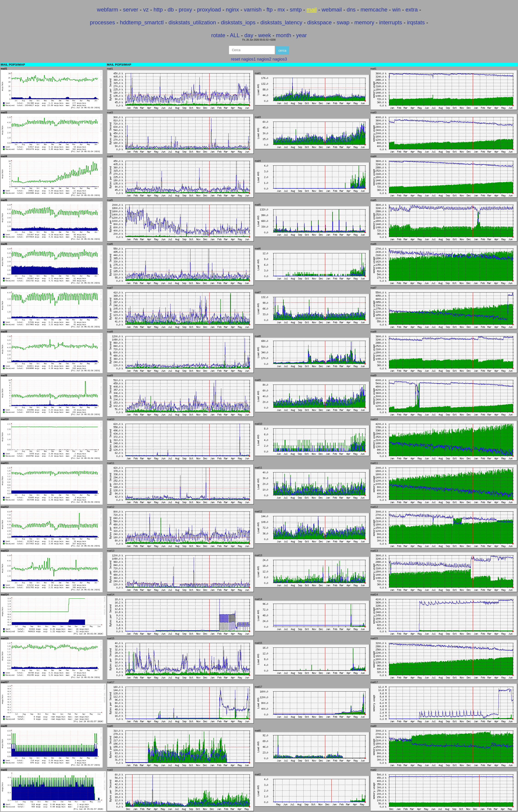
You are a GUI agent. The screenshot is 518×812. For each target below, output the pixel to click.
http (158, 10)
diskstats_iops (238, 22)
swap (343, 22)
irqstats (416, 22)
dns (351, 10)
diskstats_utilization (192, 22)
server (131, 10)
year (301, 35)
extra (412, 10)
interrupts (391, 22)
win (396, 10)
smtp (296, 10)
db (171, 10)
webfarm (107, 10)
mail (312, 10)
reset (235, 59)
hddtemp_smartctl (142, 22)
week (265, 35)
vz (146, 10)
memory (364, 22)
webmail (332, 10)
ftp (270, 10)
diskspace (320, 22)
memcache (374, 10)
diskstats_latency (281, 22)
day (249, 35)
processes (102, 22)
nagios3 (280, 59)
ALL (235, 35)
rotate (218, 35)
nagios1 (248, 59)
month (284, 35)
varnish (253, 10)
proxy (185, 10)
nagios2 (264, 59)
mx (281, 10)
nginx (232, 10)
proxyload (209, 10)
